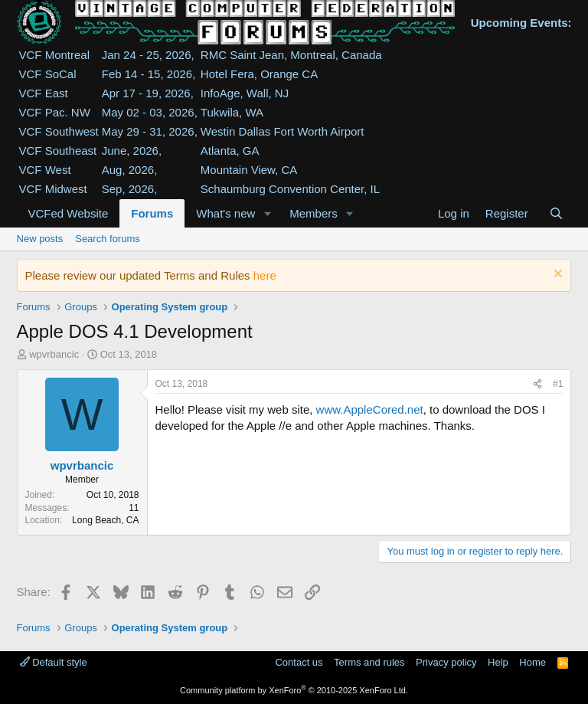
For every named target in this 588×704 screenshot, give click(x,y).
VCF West (45, 170)
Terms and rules (369, 662)
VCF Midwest (53, 189)
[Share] (537, 384)
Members (314, 213)
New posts (40, 239)
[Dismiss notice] (556, 275)
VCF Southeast (58, 151)
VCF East (44, 93)
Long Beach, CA (105, 520)
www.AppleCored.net (370, 409)
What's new (225, 213)
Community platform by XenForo (294, 690)
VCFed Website (69, 213)
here (265, 275)
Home (532, 662)
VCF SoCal (48, 74)
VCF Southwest (59, 131)
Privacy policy (446, 662)
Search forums (108, 239)
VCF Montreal (55, 55)
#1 (558, 384)
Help (498, 662)
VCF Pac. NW (55, 112)
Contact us (299, 662)
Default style (54, 662)
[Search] (556, 213)
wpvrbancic (54, 354)
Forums (152, 213)
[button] (267, 213)
